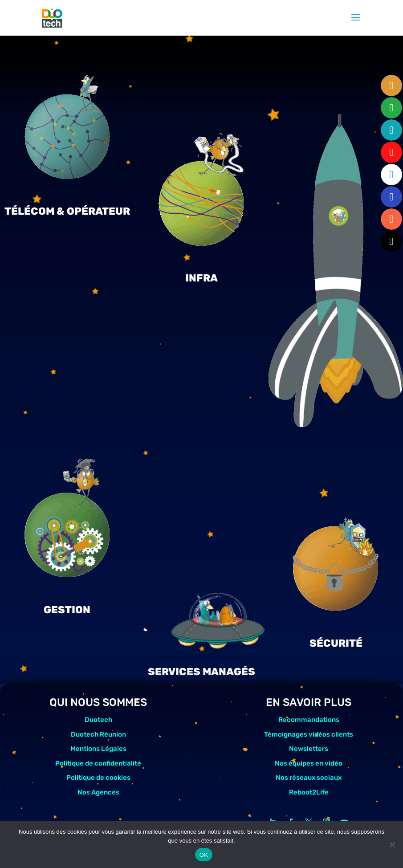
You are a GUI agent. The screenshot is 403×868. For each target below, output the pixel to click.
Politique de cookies (98, 778)
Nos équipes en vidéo (309, 763)
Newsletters (309, 749)
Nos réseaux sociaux (309, 778)
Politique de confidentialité (98, 763)
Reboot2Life (309, 792)
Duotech (98, 720)
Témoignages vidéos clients (309, 734)
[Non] (392, 844)
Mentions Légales (98, 749)
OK (204, 855)
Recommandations (309, 720)
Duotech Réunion (98, 734)
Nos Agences (98, 792)
